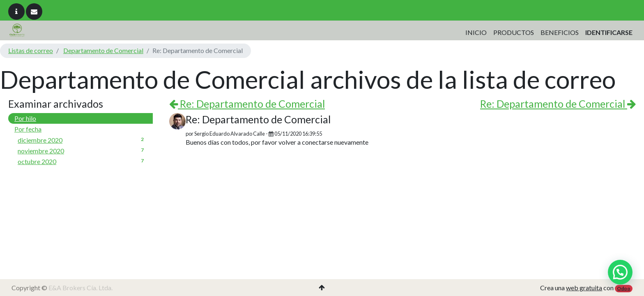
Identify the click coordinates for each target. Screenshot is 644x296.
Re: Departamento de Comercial (247, 104)
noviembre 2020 (82, 150)
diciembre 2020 (82, 140)
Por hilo (25, 118)
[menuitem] (476, 32)
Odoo (624, 288)
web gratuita (584, 288)
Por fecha (28, 129)
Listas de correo (31, 50)
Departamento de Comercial (103, 50)
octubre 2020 (82, 161)
